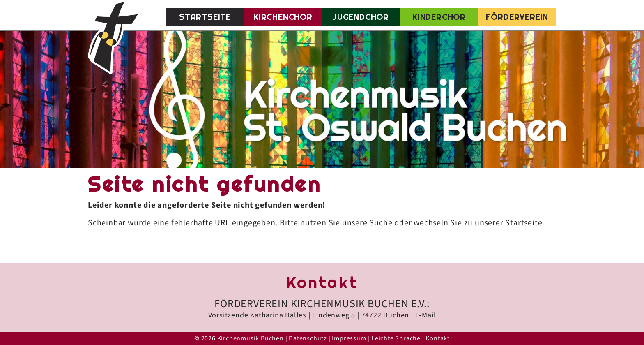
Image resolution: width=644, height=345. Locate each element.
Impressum (349, 338)
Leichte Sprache (396, 338)
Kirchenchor (283, 17)
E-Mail (426, 315)
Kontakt (438, 338)
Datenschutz (308, 338)
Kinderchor (439, 17)
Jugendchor (361, 17)
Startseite (205, 17)
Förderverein (517, 17)
